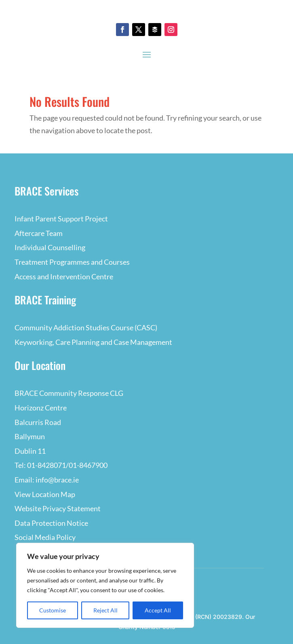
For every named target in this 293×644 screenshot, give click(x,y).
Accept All (158, 610)
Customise (53, 610)
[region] (105, 585)
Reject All (105, 610)
